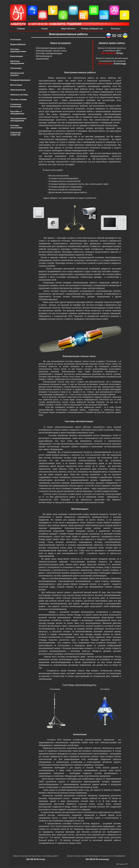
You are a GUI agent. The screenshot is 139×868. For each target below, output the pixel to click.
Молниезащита (44, 56)
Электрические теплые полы (51, 51)
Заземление (42, 59)
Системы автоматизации (49, 53)
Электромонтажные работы (51, 48)
